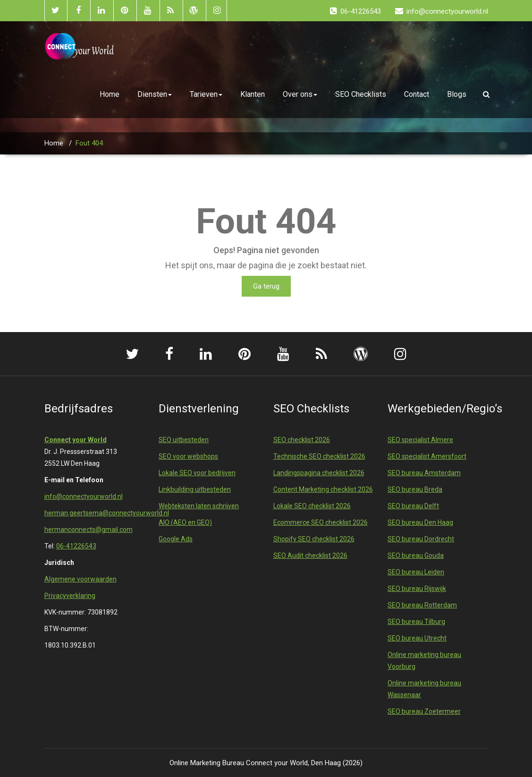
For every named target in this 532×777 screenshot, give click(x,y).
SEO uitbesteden (184, 440)
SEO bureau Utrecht (417, 638)
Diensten (155, 94)
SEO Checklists (361, 94)
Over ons (300, 94)
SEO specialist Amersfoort (427, 456)
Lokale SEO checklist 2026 (312, 506)
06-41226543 (76, 546)
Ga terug (266, 286)
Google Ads (176, 539)
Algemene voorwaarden (80, 579)
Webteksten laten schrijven (199, 506)
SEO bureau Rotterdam (422, 605)
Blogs (457, 94)
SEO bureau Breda (415, 489)
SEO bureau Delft (413, 506)
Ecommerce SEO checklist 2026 (321, 522)
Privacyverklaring (70, 596)
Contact (417, 94)
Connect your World (76, 440)
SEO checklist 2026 (302, 440)
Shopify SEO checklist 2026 (314, 539)
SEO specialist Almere (420, 440)
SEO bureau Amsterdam (424, 473)
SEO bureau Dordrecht (421, 539)
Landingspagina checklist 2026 (319, 473)
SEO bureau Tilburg (416, 622)
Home (110, 94)
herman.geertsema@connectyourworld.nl (107, 513)
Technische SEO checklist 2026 (319, 456)
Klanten (253, 94)
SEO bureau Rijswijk (417, 589)
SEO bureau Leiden (416, 572)
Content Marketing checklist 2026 (323, 489)
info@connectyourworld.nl (84, 496)
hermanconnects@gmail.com (89, 529)
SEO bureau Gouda (416, 555)
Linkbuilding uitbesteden (195, 489)
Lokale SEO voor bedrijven (197, 473)
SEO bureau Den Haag (420, 522)
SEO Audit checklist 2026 (310, 555)
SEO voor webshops (188, 456)
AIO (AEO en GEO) (185, 522)
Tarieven (206, 94)
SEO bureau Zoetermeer (424, 711)
